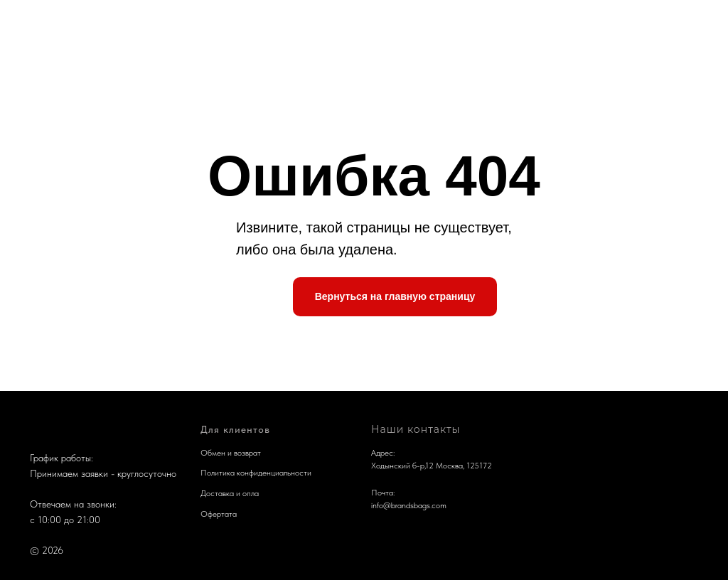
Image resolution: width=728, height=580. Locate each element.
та (233, 514)
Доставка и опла (230, 493)
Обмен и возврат (231, 453)
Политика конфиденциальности (256, 473)
